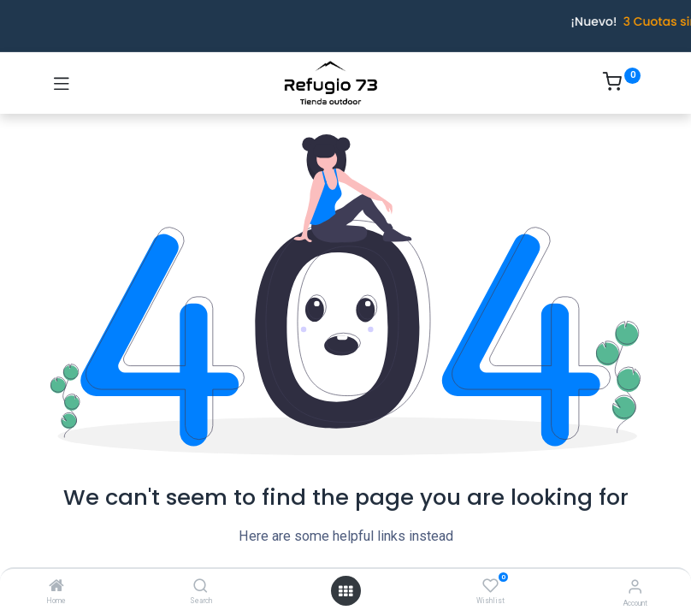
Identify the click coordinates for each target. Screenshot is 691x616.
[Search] (201, 587)
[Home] (56, 587)
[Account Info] (635, 586)
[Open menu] (345, 591)
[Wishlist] (490, 586)
